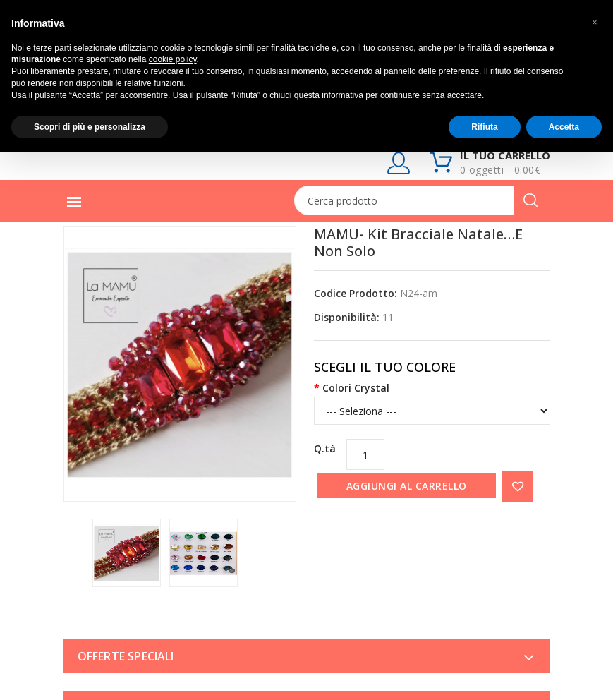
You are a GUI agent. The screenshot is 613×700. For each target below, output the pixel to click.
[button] (595, 23)
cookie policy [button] (173, 59)
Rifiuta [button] (484, 127)
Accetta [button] (564, 127)
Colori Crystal (356, 388)
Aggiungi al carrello (407, 486)
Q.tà (325, 448)
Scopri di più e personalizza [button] (90, 127)
